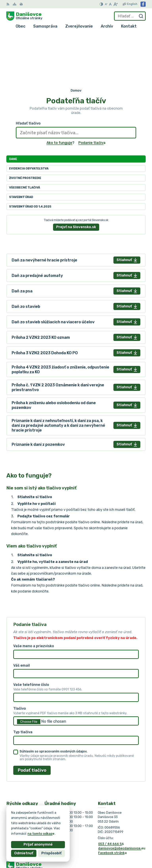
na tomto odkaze (41, 834)
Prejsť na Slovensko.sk (76, 176)
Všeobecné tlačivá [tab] (25, 136)
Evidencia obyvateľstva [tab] (29, 117)
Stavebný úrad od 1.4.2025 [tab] (30, 155)
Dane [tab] (13, 108)
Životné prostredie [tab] (25, 127)
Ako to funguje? (60, 92)
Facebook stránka (112, 801)
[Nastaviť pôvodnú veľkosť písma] (110, 4)
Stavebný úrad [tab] (21, 146)
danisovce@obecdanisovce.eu (122, 797)
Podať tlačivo (32, 719)
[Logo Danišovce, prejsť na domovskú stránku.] (24, 16)
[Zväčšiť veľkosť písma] (115, 4)
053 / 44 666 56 (111, 793)
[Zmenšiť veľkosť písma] (106, 4)
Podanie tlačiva (92, 92)
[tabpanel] (76, 301)
